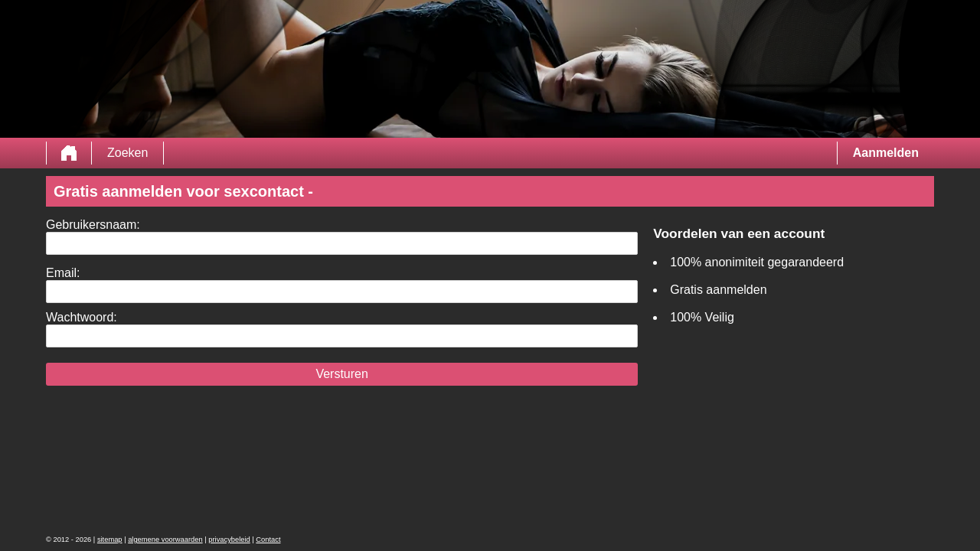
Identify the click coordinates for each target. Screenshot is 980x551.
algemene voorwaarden (165, 540)
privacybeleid (229, 540)
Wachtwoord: (82, 317)
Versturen (341, 374)
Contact (268, 540)
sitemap (110, 540)
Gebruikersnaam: (93, 225)
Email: (63, 273)
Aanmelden (886, 153)
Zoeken (127, 153)
